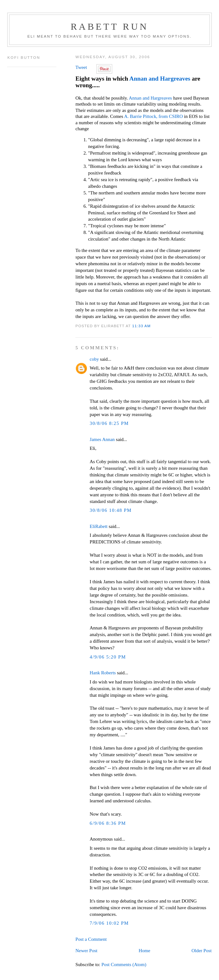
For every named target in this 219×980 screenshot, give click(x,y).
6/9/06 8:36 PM (108, 823)
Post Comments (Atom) (124, 965)
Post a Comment (91, 939)
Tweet (81, 67)
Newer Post (86, 951)
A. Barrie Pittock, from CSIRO (154, 116)
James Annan (102, 439)
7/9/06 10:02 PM (109, 923)
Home (145, 951)
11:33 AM (141, 326)
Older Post (201, 951)
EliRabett (99, 526)
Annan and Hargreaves (160, 79)
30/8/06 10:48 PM (111, 510)
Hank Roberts (103, 673)
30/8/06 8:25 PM (109, 423)
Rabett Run (109, 26)
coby (94, 359)
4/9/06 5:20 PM (108, 657)
